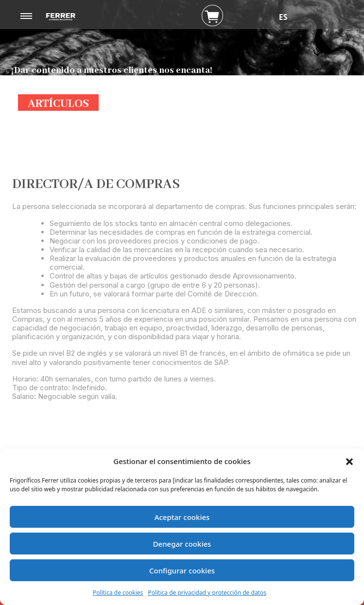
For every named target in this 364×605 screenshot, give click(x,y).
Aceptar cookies (182, 517)
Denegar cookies (182, 544)
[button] (349, 461)
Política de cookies (118, 593)
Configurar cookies (182, 570)
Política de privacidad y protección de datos (207, 593)
